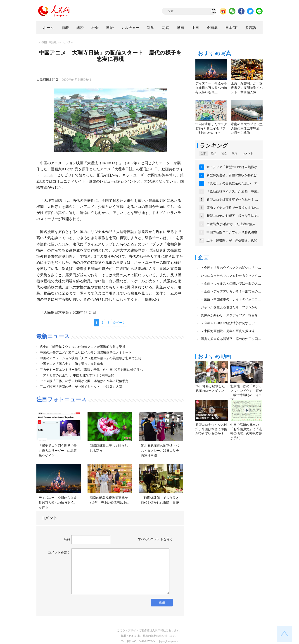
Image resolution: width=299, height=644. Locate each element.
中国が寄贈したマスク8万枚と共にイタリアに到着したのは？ (211, 128)
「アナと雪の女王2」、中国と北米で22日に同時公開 (77, 375)
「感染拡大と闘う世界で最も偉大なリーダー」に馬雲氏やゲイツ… (58, 451)
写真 (166, 28)
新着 (65, 28)
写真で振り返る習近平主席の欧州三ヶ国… (231, 339)
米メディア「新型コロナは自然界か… (233, 167)
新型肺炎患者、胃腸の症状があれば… (233, 175)
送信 (162, 602)
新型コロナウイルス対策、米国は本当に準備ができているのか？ (211, 429)
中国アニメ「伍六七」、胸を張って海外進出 (71, 364)
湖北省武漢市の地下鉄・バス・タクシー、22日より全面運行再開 (160, 451)
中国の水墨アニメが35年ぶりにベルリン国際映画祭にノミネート (86, 353)
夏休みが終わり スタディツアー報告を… (231, 315)
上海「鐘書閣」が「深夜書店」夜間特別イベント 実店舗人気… (247, 88)
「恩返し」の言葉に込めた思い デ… (233, 183)
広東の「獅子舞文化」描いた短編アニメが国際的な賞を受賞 (83, 347)
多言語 (251, 28)
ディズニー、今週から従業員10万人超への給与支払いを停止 (58, 503)
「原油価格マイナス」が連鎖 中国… (233, 191)
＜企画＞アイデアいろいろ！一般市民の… (231, 291)
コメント (248, 153)
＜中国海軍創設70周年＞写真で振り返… (229, 331)
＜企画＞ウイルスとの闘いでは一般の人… (231, 284)
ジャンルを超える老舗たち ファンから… (231, 307)
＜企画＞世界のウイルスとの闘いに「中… (231, 268)
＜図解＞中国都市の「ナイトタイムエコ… (231, 299)
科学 (151, 28)
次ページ (119, 323)
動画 (180, 28)
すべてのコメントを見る (155, 539)
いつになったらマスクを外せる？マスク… (231, 276)
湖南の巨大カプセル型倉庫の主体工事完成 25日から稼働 (247, 128)
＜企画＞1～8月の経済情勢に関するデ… (229, 323)
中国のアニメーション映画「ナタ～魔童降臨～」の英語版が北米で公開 (90, 358)
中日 (195, 28)
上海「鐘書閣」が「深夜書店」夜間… (233, 240)
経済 (80, 28)
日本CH (231, 28)
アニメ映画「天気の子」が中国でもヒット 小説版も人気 (83, 387)
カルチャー (130, 28)
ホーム (48, 28)
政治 (110, 28)
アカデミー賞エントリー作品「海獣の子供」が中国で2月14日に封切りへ (91, 370)
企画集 (212, 28)
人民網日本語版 (47, 42)
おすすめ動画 (215, 356)
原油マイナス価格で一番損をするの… (233, 208)
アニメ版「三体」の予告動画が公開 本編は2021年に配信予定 (84, 381)
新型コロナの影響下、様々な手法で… (233, 216)
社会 (95, 28)
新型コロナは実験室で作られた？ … (232, 200)
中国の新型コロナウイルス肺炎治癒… (233, 232)
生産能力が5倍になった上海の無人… (233, 224)
